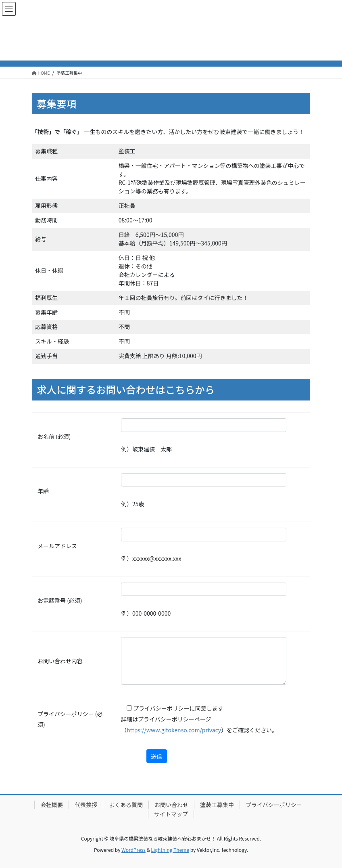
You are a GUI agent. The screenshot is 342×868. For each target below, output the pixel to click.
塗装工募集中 (217, 805)
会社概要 (52, 805)
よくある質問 (126, 805)
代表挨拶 (86, 805)
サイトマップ (171, 814)
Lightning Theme (170, 850)
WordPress (133, 850)
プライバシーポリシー (274, 805)
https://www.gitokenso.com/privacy (174, 730)
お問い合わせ (171, 805)
